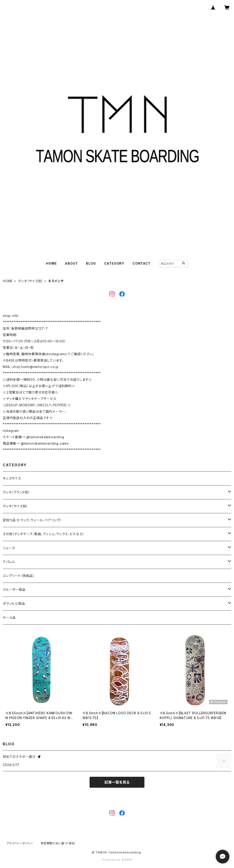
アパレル (9, 562)
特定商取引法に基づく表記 (58, 843)
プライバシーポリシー (20, 843)
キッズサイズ (12, 478)
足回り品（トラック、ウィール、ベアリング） (32, 520)
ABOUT (71, 263)
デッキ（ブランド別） (16, 492)
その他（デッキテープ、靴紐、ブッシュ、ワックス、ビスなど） (44, 534)
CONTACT (142, 263)
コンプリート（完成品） (19, 576)
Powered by (117, 860)
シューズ (9, 548)
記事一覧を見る (117, 782)
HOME (51, 263)
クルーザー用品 (14, 590)
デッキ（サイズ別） (31, 281)
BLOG (91, 263)
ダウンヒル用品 (14, 603)
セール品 (9, 617)
